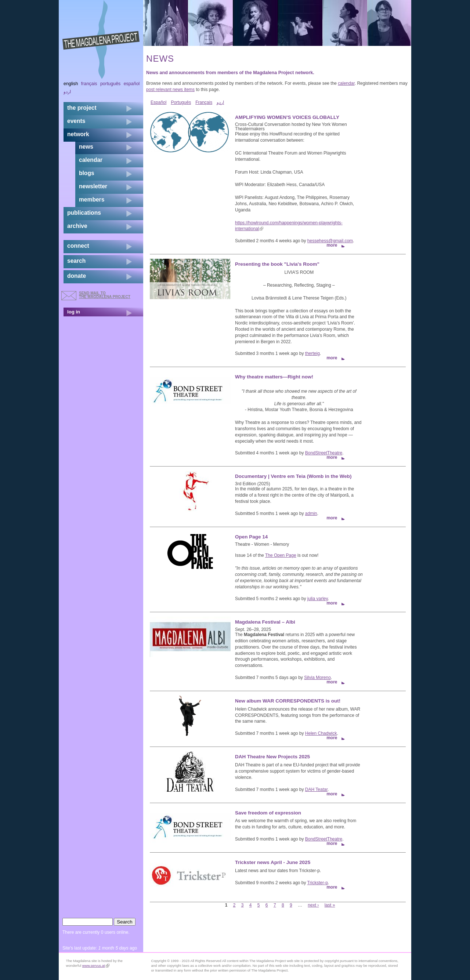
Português (181, 102)
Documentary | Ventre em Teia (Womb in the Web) (293, 476)
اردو (220, 102)
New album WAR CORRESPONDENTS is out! (288, 701)
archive (77, 226)
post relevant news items (170, 90)
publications (84, 213)
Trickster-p (318, 883)
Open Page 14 (251, 537)
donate (77, 276)
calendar (346, 83)
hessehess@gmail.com (330, 241)
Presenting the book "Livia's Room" (277, 264)
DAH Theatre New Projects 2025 (272, 757)
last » (330, 905)
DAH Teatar (316, 790)
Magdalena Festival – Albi (265, 622)
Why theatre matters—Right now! (274, 377)
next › (313, 905)
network (78, 134)
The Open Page (281, 555)
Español (158, 102)
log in (74, 312)
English (71, 84)
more (332, 245)
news (86, 147)
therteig (312, 353)
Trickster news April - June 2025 (273, 862)
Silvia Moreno (317, 678)
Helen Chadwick (321, 733)
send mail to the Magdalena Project (105, 295)
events (76, 121)
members (92, 199)
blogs (87, 173)
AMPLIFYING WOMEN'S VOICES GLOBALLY (287, 117)
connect (78, 246)
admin (311, 513)
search (76, 261)
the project (82, 108)
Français (204, 102)
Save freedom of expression (268, 813)
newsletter (93, 186)
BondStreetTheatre (324, 453)
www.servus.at (96, 966)
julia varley (318, 599)
